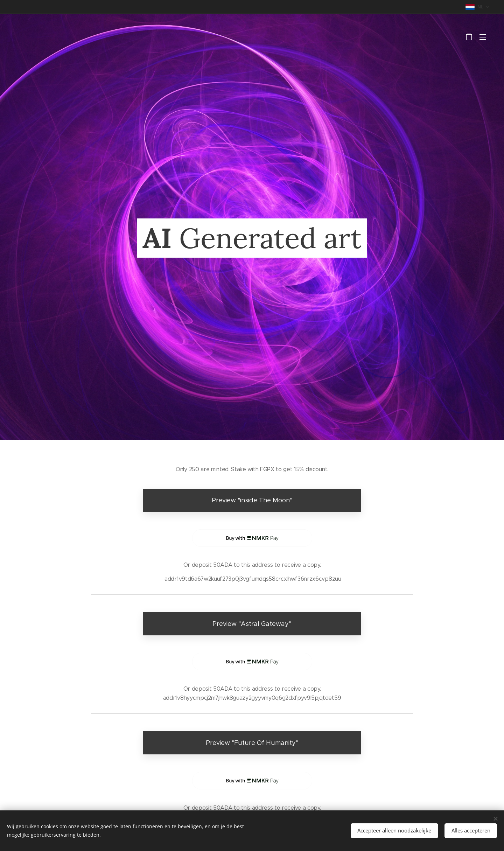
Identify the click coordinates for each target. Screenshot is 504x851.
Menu (483, 37)
